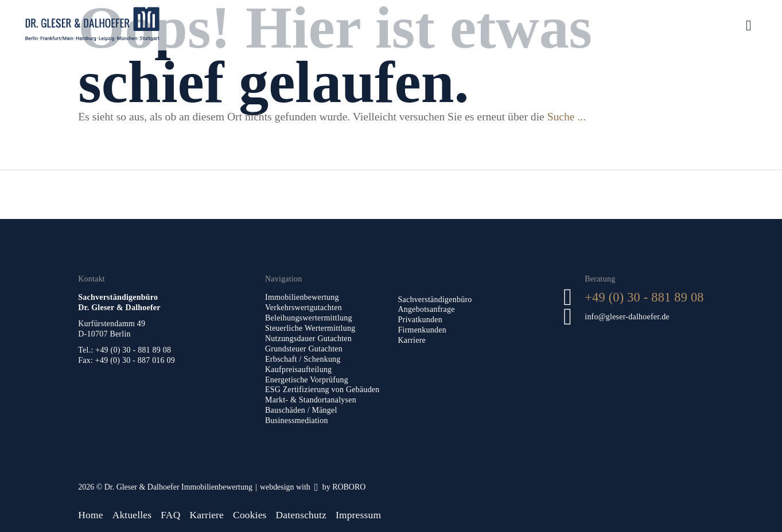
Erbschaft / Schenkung (303, 359)
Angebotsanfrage (427, 309)
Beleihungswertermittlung (309, 318)
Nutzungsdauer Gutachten (308, 339)
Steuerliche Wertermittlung (310, 328)
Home (90, 515)
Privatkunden (420, 320)
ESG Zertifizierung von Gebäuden (322, 390)
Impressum (358, 515)
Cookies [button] (250, 515)
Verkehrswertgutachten (304, 308)
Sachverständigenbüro (435, 300)
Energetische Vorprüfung (307, 380)
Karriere (412, 340)
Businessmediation (297, 420)
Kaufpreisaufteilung (298, 369)
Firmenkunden (422, 330)
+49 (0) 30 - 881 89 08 (644, 297)
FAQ (170, 515)
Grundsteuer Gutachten (304, 349)
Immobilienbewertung (302, 297)
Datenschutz (301, 515)
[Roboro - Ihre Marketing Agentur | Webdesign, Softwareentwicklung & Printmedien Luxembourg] (313, 487)
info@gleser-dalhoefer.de (627, 317)
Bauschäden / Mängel (301, 410)
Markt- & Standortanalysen (311, 400)
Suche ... (567, 117)
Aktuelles (132, 515)
